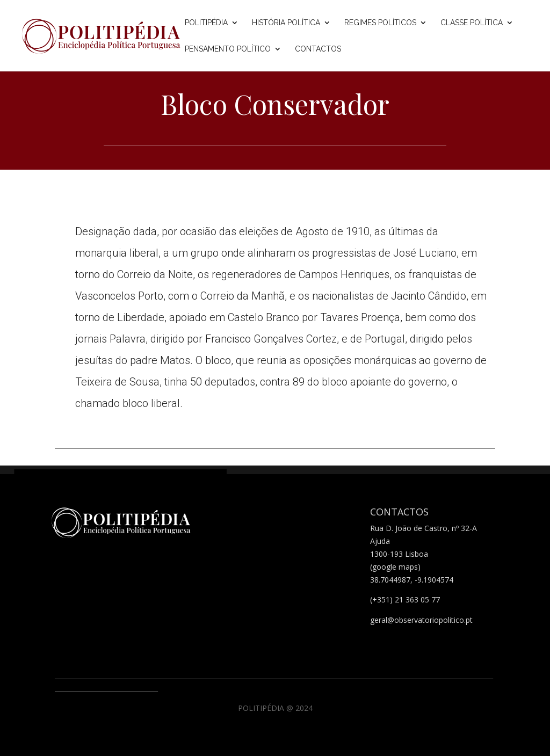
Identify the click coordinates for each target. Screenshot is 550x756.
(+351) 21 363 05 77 (405, 599)
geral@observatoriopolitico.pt (421, 620)
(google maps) (395, 567)
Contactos (318, 49)
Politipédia (206, 23)
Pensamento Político (228, 49)
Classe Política (472, 23)
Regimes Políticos (380, 23)
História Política (286, 23)
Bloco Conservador (275, 104)
